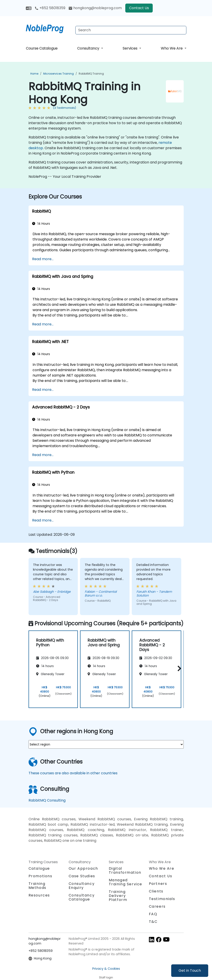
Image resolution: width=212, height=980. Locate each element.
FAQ (153, 914)
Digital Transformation (125, 870)
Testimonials (162, 899)
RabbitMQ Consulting (47, 800)
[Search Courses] (131, 30)
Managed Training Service (126, 882)
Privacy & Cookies (106, 969)
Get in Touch (190, 971)
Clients (156, 891)
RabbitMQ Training (91, 74)
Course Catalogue (42, 48)
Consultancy (89, 48)
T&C (153, 922)
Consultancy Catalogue (82, 897)
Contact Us (139, 8)
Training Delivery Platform (118, 896)
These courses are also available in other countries (73, 773)
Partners (158, 884)
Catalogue (39, 868)
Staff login (106, 977)
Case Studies (82, 876)
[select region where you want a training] (106, 744)
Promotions (40, 876)
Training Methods (37, 886)
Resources (39, 895)
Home (34, 74)
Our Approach (83, 868)
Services (130, 48)
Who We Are (172, 48)
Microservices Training (59, 74)
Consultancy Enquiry (82, 886)
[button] (178, 669)
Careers (157, 906)
